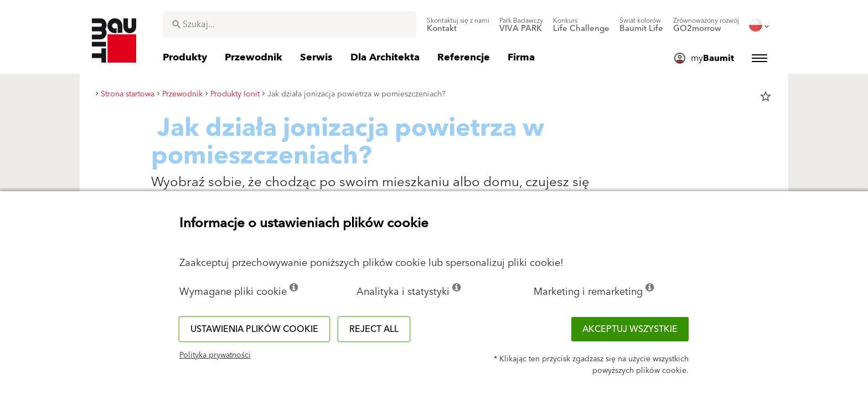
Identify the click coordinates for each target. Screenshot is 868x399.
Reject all (374, 329)
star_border (766, 96)
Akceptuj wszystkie (630, 329)
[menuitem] (458, 25)
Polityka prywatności (215, 355)
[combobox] (290, 24)
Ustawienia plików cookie (254, 329)
